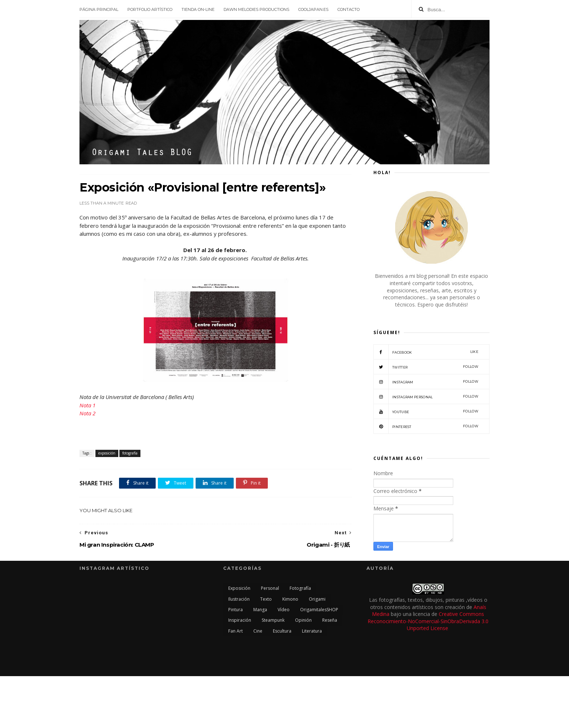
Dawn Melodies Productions (256, 9)
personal (270, 588)
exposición (107, 453)
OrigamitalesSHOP (319, 610)
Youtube (426, 411)
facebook (426, 352)
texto (266, 599)
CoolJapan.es (313, 9)
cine (258, 631)
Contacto (349, 9)
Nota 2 (87, 413)
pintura (236, 610)
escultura (282, 631)
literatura (312, 631)
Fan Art (236, 631)
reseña (330, 620)
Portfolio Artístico (150, 9)
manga (260, 610)
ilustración (239, 599)
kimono (290, 599)
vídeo (284, 610)
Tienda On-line (198, 9)
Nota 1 (87, 405)
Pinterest (426, 426)
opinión (303, 620)
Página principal (99, 9)
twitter (426, 367)
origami (317, 599)
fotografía (130, 453)
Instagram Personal (426, 396)
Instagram (426, 382)
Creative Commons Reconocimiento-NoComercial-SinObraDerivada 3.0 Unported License (428, 621)
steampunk (273, 620)
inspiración (240, 620)
